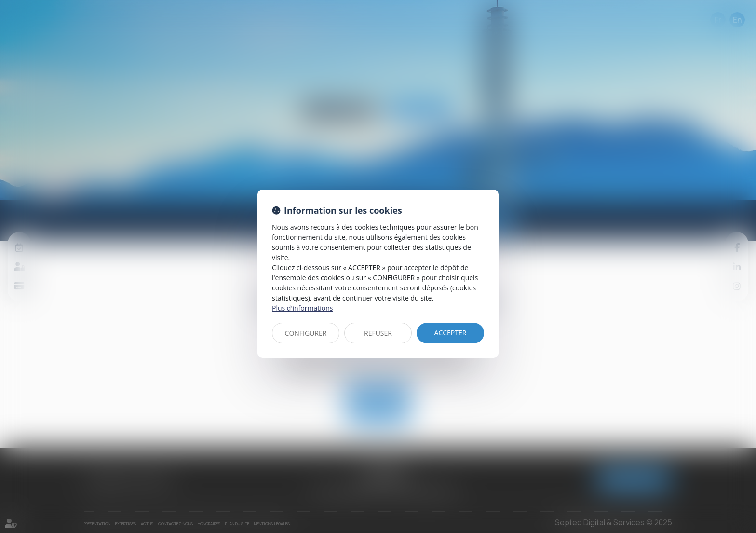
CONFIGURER (306, 333)
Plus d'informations (302, 308)
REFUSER (378, 333)
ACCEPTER (451, 333)
